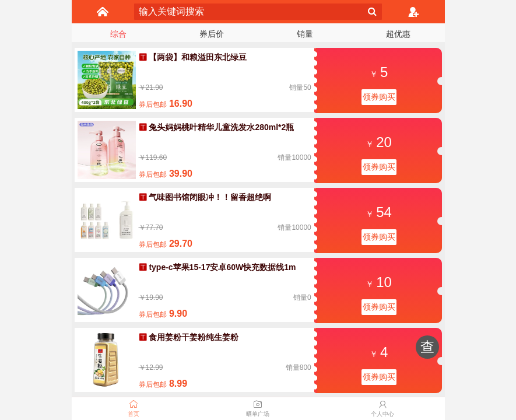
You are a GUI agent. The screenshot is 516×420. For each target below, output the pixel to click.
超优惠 (398, 34)
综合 (118, 34)
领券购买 (379, 97)
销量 (305, 34)
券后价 (212, 34)
